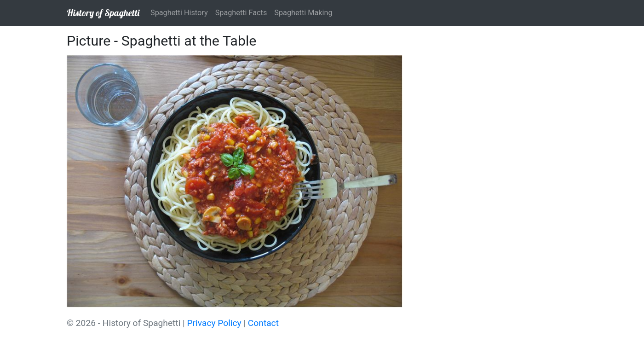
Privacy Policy (214, 323)
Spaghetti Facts (241, 13)
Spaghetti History (179, 13)
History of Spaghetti (103, 13)
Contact (263, 323)
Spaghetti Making (303, 13)
